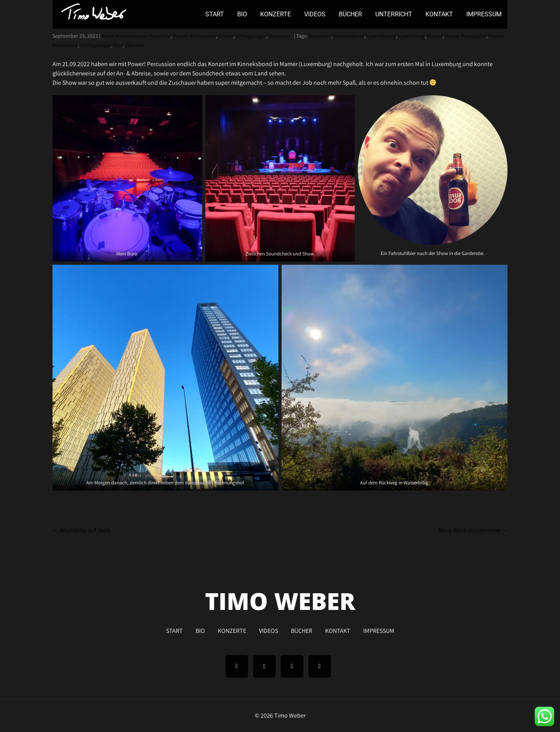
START (215, 14)
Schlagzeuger (251, 36)
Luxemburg (411, 36)
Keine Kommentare (124, 36)
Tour (118, 45)
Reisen (226, 36)
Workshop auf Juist (81, 530)
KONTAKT (439, 14)
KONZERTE (276, 14)
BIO (242, 14)
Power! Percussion (194, 36)
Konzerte (160, 36)
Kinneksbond (349, 36)
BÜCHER (350, 14)
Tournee (135, 45)
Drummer (320, 36)
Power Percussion (465, 36)
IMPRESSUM (484, 14)
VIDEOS (315, 14)
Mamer (435, 36)
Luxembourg (381, 36)
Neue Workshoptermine (473, 530)
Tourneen (279, 36)
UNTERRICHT (394, 14)
